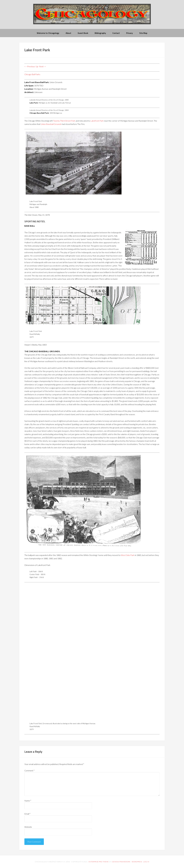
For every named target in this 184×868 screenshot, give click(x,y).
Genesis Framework (121, 862)
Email (27, 814)
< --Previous (30, 66)
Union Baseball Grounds (51, 124)
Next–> (42, 66)
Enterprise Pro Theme (99, 862)
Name (28, 801)
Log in (146, 862)
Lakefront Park (97, 121)
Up (37, 66)
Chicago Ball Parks (32, 74)
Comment (29, 770)
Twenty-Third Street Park (64, 121)
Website (28, 827)
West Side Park (128, 555)
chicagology (92, 16)
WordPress (137, 862)
